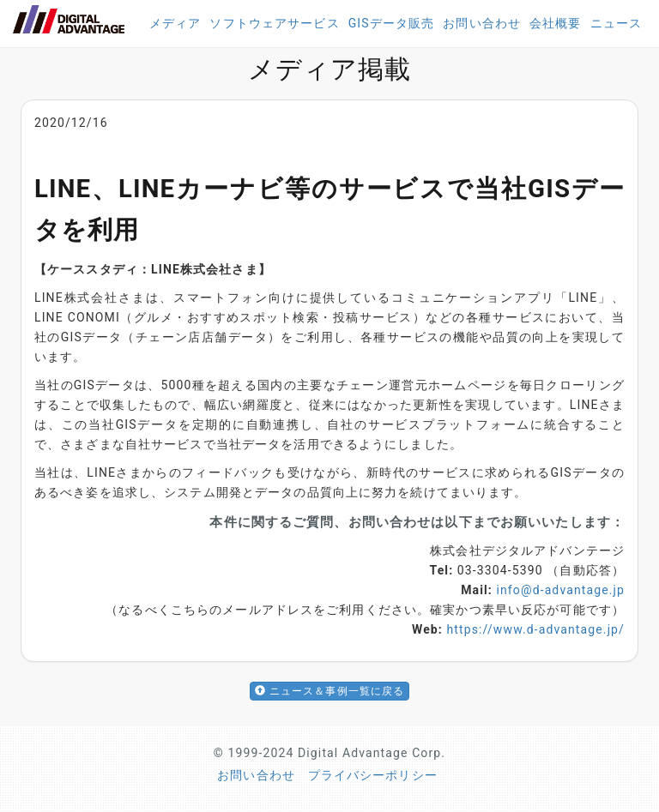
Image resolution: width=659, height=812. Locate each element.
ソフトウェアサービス (274, 23)
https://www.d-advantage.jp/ (536, 629)
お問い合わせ (482, 23)
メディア (175, 23)
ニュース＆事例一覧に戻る (330, 691)
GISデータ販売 (392, 23)
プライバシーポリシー (373, 775)
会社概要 (555, 23)
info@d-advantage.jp (560, 590)
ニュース (616, 23)
